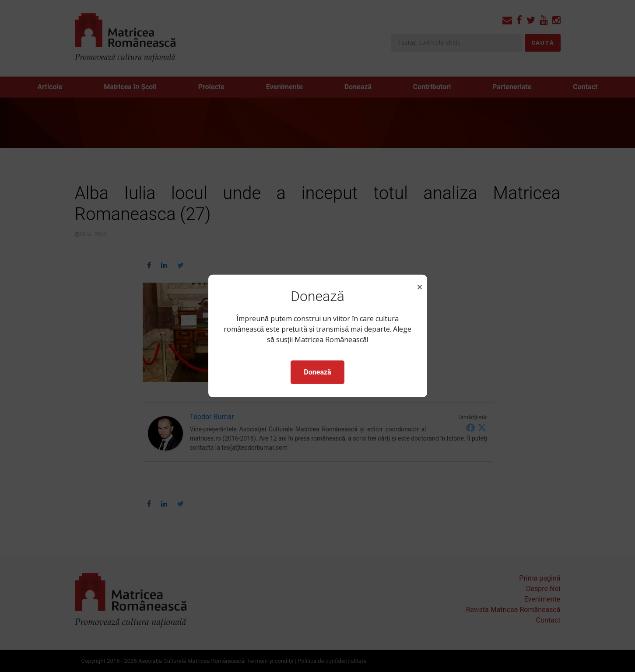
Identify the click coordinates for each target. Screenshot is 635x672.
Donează (317, 372)
